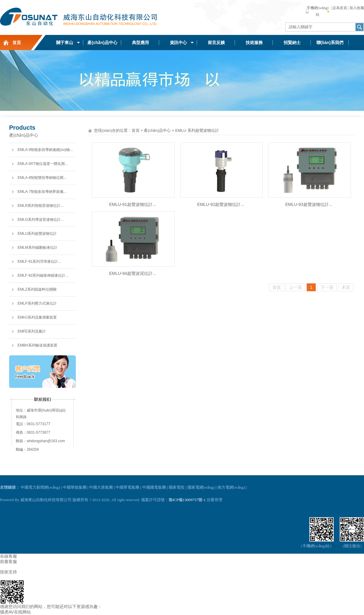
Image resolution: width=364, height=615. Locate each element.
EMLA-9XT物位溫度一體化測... (43, 164)
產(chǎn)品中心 (102, 43)
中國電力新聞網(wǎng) (40, 487)
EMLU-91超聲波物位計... (133, 204)
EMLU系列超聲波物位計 (37, 234)
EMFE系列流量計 (32, 331)
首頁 (17, 43)
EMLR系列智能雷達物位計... (40, 206)
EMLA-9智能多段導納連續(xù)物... (45, 150)
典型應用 (140, 43)
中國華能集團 (75, 487)
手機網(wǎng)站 (318, 11)
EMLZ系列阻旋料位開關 (37, 289)
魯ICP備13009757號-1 (187, 500)
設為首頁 (340, 8)
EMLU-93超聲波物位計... (309, 204)
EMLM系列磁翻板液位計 (37, 248)
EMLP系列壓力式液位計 (37, 303)
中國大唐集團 (101, 487)
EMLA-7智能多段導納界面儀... (42, 192)
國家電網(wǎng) (201, 487)
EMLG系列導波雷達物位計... (41, 220)
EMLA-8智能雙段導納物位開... (42, 178)
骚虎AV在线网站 (15, 612)
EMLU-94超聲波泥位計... (133, 273)
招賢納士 (292, 43)
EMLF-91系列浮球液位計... (39, 261)
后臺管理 (214, 500)
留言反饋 (216, 43)
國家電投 (177, 487)
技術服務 (254, 43)
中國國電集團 (154, 487)
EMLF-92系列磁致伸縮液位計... (43, 275)
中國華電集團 (127, 487)
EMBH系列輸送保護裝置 (37, 345)
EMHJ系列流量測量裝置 (37, 317)
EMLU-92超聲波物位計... (221, 204)
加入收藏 (357, 8)
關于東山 (65, 43)
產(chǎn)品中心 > (159, 130)
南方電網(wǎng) (231, 487)
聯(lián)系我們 (330, 43)
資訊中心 (178, 43)
